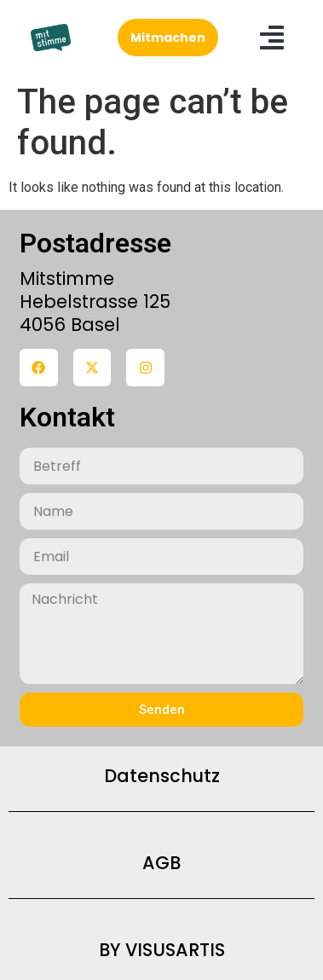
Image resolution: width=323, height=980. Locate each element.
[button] (272, 38)
